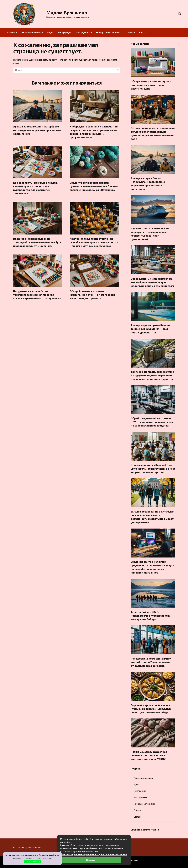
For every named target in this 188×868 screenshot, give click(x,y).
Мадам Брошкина (67, 12)
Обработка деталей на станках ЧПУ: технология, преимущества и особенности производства (152, 422)
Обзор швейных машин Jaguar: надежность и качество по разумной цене (151, 85)
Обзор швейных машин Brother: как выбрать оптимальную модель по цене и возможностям (152, 282)
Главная (12, 33)
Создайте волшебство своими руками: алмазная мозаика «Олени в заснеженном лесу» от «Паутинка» (94, 186)
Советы (130, 33)
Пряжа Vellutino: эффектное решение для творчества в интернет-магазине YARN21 (149, 755)
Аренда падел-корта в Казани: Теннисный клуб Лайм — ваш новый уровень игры (151, 329)
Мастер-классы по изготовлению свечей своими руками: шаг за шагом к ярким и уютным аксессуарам (94, 242)
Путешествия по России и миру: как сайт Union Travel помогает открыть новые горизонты (151, 662)
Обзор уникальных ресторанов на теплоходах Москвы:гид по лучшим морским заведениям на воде (153, 133)
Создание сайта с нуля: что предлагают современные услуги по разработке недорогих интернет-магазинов (153, 567)
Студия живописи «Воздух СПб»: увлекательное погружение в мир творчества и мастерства (153, 468)
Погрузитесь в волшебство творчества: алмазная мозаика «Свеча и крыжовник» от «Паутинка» (37, 295)
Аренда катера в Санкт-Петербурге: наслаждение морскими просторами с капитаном (37, 130)
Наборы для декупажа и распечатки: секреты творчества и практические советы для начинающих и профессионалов (94, 132)
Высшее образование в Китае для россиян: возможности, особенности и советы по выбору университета (152, 517)
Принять (91, 860)
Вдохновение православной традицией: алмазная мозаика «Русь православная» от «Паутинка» (37, 242)
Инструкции (65, 33)
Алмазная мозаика (32, 33)
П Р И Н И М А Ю (33, 861)
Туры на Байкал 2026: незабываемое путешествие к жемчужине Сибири (150, 615)
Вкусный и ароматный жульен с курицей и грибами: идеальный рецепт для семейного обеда (151, 709)
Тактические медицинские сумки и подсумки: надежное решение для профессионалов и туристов (152, 375)
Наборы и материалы (109, 33)
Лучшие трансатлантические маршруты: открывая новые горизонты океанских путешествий (150, 234)
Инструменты (84, 33)
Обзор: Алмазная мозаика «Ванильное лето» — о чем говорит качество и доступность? (92, 295)
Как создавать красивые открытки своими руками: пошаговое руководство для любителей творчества (36, 188)
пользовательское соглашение (38, 858)
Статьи (143, 33)
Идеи (50, 33)
